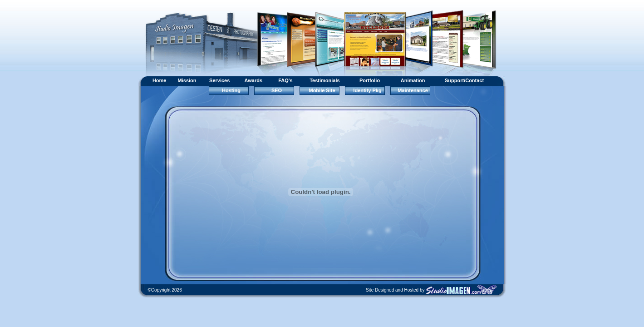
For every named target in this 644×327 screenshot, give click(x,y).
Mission (187, 80)
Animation (413, 80)
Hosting (231, 90)
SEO (277, 90)
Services (219, 80)
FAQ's (285, 80)
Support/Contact (464, 80)
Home (160, 80)
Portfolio (370, 80)
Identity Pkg (367, 90)
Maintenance (413, 90)
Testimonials (324, 80)
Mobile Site (322, 90)
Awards (254, 80)
